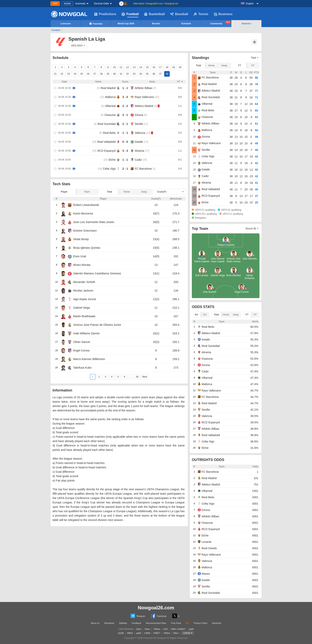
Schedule (186, 23)
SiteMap (123, 623)
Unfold (187, 633)
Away (144, 192)
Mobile (67, 4)
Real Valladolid (106, 142)
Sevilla (139, 124)
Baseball (179, 14)
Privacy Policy (201, 623)
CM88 (147, 633)
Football (130, 14)
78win (147, 629)
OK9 (166, 629)
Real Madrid (108, 88)
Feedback (136, 623)
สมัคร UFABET (178, 629)
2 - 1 (125, 115)
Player (64, 192)
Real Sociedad (107, 124)
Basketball (154, 14)
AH (196, 315)
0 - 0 (125, 142)
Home (127, 192)
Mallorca (110, 97)
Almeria (139, 151)
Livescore (66, 23)
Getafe (139, 142)
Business (223, 14)
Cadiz (138, 160)
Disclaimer (109, 623)
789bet (157, 629)
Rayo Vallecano (144, 97)
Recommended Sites (156, 623)
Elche (112, 160)
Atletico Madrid (144, 106)
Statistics (246, 23)
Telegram (138, 616)
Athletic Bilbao (144, 88)
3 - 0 (125, 97)
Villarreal (110, 106)
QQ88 (121, 633)
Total (109, 192)
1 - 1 (125, 88)
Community (221, 23)
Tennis (201, 14)
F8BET (157, 633)
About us (95, 623)
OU (205, 315)
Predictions (105, 14)
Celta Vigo (109, 169)
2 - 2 (125, 106)
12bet (138, 629)
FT (240, 66)
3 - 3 (125, 151)
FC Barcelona (143, 169)
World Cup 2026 (126, 23)
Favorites (96, 23)
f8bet (176, 633)
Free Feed (176, 623)
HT (253, 66)
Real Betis (109, 133)
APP (55, 4)
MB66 (130, 633)
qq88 (191, 629)
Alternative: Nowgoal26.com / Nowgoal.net (156, 4)
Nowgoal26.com (156, 608)
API (187, 623)
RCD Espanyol (106, 151)
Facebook (159, 616)
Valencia (140, 133)
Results (156, 23)
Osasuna (110, 115)
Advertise (217, 623)
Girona (139, 115)
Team (87, 192)
